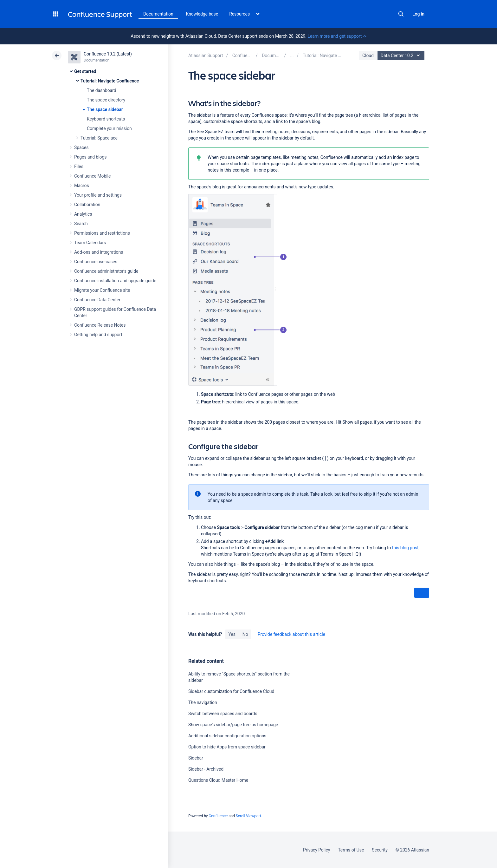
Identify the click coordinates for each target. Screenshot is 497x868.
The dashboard (101, 90)
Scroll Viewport (248, 816)
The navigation (203, 702)
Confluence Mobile (92, 176)
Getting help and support (98, 335)
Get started (85, 71)
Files (79, 166)
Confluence (218, 816)
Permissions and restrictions (102, 233)
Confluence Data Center (97, 300)
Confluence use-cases (96, 262)
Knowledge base (202, 14)
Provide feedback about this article (291, 634)
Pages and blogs (90, 157)
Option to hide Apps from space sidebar (227, 747)
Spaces (81, 147)
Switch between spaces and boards (223, 714)
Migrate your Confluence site (102, 290)
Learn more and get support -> (337, 36)
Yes (232, 634)
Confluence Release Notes (100, 325)
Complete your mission (109, 128)
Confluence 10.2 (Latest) (108, 54)
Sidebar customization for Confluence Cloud (231, 691)
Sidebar (196, 758)
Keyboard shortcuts (106, 119)
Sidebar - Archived (206, 769)
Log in (418, 14)
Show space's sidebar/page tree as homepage (233, 725)
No (245, 634)
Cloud (368, 55)
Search (401, 14)
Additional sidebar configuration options (227, 736)
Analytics (83, 214)
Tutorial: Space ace (99, 138)
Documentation (158, 14)
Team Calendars (90, 243)
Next (422, 593)
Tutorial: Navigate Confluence (110, 81)
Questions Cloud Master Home (218, 780)
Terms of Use (351, 850)
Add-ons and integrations (99, 252)
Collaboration (87, 205)
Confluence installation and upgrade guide (115, 281)
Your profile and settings (98, 195)
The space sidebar (105, 109)
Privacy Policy (316, 850)
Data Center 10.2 (402, 55)
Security (380, 850)
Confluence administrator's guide (106, 271)
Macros (82, 186)
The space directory (106, 100)
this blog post (405, 548)
